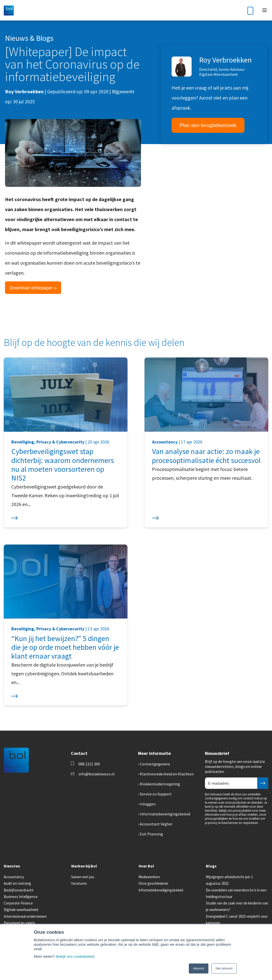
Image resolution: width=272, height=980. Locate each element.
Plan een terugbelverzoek (208, 125)
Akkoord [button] (199, 968)
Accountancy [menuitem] (14, 877)
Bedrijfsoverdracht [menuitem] (19, 890)
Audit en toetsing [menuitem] (17, 883)
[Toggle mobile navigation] (264, 10)
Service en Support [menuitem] (156, 794)
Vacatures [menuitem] (79, 883)
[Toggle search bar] (238, 10)
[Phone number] (250, 10)
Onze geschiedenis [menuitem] (153, 883)
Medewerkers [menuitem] (149, 877)
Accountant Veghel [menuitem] (156, 824)
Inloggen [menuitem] (148, 804)
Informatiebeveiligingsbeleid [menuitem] (165, 814)
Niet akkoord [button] (224, 968)
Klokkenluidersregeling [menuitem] (160, 784)
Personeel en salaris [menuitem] (19, 923)
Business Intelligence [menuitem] (21, 897)
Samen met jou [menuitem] (83, 877)
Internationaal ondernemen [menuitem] (25, 916)
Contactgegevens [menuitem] (155, 764)
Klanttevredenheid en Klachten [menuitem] (167, 774)
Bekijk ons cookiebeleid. (76, 956)
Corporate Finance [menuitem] (18, 903)
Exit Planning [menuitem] (151, 834)
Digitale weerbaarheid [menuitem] (21, 910)
